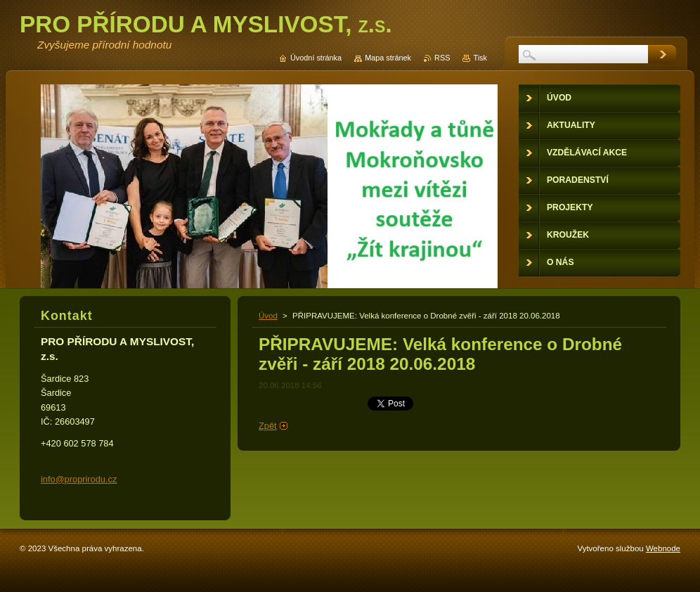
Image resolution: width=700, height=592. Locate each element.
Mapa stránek (388, 58)
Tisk (480, 58)
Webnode (663, 548)
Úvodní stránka (316, 58)
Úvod (268, 316)
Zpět (268, 426)
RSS (442, 58)
